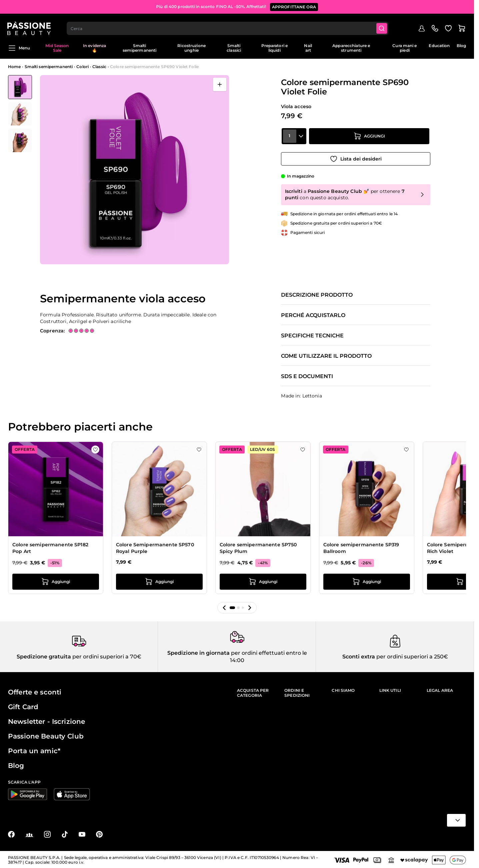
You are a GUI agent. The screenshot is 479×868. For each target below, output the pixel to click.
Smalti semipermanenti (140, 48)
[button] (224, 608)
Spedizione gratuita (44, 657)
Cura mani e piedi (404, 48)
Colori (82, 67)
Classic (99, 67)
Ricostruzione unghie (191, 48)
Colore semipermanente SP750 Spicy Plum (258, 548)
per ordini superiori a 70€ (106, 657)
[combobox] (228, 25)
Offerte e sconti (35, 692)
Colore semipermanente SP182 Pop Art (50, 548)
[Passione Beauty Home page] (30, 25)
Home (14, 67)
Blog (461, 46)
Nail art (308, 48)
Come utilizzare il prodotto (326, 356)
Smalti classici (234, 48)
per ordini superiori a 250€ (411, 657)
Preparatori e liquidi (275, 48)
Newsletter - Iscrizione (46, 721)
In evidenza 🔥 (94, 48)
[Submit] (383, 25)
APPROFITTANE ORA (294, 7)
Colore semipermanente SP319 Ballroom (361, 548)
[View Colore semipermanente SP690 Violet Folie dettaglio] (20, 114)
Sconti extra (359, 657)
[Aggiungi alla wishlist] (356, 157)
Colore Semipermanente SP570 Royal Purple (155, 548)
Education (439, 46)
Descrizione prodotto (317, 295)
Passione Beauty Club (46, 736)
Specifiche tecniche (312, 336)
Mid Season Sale (57, 48)
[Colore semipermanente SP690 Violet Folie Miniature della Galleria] (20, 114)
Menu (19, 48)
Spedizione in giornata (198, 653)
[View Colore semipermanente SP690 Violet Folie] (20, 87)
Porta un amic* (34, 751)
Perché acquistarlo (313, 315)
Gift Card (23, 707)
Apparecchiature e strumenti (351, 48)
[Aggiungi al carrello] (369, 138)
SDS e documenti (307, 376)
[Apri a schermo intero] (220, 84)
